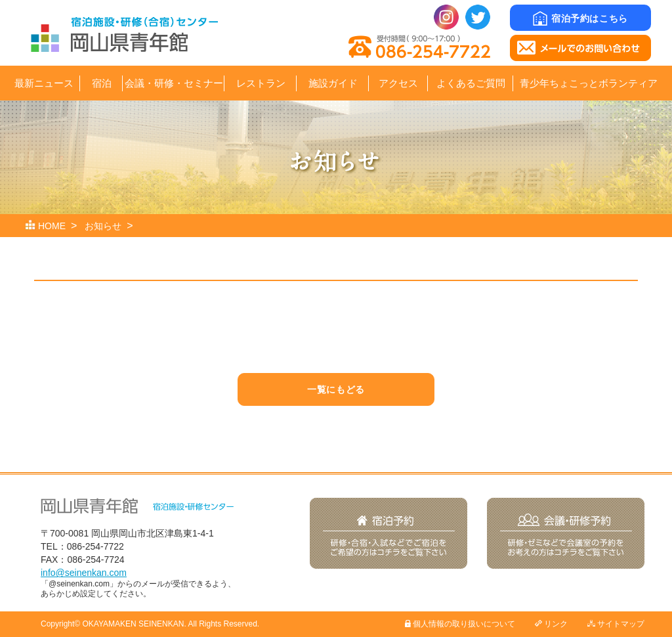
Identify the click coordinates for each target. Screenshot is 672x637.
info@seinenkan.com (84, 573)
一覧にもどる (336, 389)
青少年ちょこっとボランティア (589, 83)
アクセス (398, 83)
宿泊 (102, 83)
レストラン (261, 83)
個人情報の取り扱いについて (460, 624)
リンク (551, 624)
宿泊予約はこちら (580, 18)
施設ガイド (333, 83)
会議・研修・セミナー (174, 83)
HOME (52, 226)
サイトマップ (616, 624)
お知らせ (103, 226)
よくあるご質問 (471, 83)
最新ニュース (44, 83)
